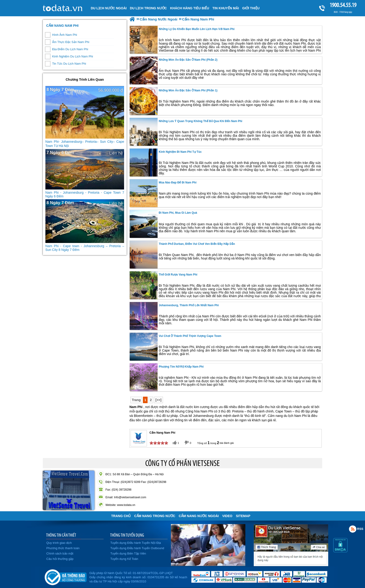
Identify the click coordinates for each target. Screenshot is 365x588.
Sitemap (243, 516)
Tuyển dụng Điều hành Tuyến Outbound (137, 548)
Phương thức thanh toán (63, 548)
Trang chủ (121, 516)
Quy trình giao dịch (59, 543)
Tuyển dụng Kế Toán (124, 559)
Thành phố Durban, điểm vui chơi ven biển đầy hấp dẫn (197, 244)
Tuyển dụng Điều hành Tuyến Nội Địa (136, 543)
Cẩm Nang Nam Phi (62, 26)
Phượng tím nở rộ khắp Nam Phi (181, 367)
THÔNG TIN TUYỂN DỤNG (127, 535)
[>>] (159, 400)
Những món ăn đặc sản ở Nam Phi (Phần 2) (188, 60)
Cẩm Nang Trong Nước (155, 516)
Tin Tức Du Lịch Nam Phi (69, 64)
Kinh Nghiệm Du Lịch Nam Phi (73, 56)
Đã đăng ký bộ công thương (66, 576)
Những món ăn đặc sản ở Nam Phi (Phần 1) (188, 90)
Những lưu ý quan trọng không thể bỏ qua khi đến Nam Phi (201, 121)
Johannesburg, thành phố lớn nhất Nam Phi (189, 305)
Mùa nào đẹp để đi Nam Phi (178, 183)
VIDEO (227, 516)
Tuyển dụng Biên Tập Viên (128, 553)
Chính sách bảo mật (60, 553)
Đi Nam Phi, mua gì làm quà (178, 213)
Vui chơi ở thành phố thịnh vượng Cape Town (190, 336)
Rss (353, 529)
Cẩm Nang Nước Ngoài (199, 516)
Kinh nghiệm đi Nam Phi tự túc (180, 152)
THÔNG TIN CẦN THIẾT (61, 535)
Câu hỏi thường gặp (60, 559)
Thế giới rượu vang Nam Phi (178, 275)
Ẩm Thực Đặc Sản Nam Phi (71, 42)
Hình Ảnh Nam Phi (65, 35)
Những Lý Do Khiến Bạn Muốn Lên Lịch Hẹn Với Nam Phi (197, 29)
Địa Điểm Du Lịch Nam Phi (70, 49)
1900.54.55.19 (343, 5)
